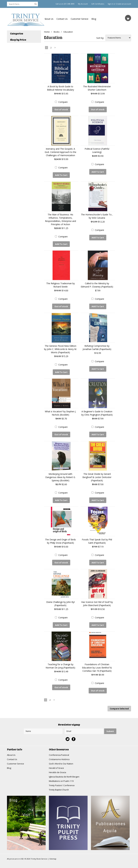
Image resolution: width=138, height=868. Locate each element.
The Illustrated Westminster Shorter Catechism (97, 88)
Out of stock (61, 109)
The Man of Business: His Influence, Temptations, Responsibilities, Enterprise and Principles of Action (60, 218)
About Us (49, 19)
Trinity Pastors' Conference (63, 781)
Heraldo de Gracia (58, 767)
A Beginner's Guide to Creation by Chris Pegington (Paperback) (97, 410)
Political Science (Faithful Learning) (97, 150)
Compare (63, 102)
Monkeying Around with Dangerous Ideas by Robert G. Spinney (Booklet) (60, 474)
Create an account (123, 4)
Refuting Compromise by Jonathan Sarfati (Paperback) (97, 345)
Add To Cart (61, 175)
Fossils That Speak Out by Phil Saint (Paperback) (97, 537)
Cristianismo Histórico (60, 754)
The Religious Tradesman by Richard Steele (60, 283)
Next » (55, 48)
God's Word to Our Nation (62, 758)
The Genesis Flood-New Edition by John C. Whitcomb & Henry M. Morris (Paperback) (60, 347)
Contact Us (62, 19)
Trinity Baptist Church (60, 785)
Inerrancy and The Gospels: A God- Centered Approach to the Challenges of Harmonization (60, 152)
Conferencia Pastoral (59, 749)
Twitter (68, 733)
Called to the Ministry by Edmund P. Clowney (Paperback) (97, 283)
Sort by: (100, 38)
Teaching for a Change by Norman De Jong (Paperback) (60, 661)
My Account (83, 4)
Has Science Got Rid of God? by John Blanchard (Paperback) (97, 599)
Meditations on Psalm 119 (62, 776)
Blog (94, 19)
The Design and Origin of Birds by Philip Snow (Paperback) (60, 537)
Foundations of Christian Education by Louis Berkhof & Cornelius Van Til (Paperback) (97, 663)
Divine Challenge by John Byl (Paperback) (60, 599)
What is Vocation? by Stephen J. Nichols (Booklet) (60, 410)
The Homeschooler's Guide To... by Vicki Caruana (97, 215)
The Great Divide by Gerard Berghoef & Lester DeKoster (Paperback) (97, 474)
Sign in (110, 4)
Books (57, 32)
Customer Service (80, 19)
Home (47, 32)
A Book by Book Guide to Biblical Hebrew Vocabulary (60, 88)
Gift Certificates (98, 4)
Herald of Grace (57, 763)
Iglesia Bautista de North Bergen (65, 772)
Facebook (74, 733)
